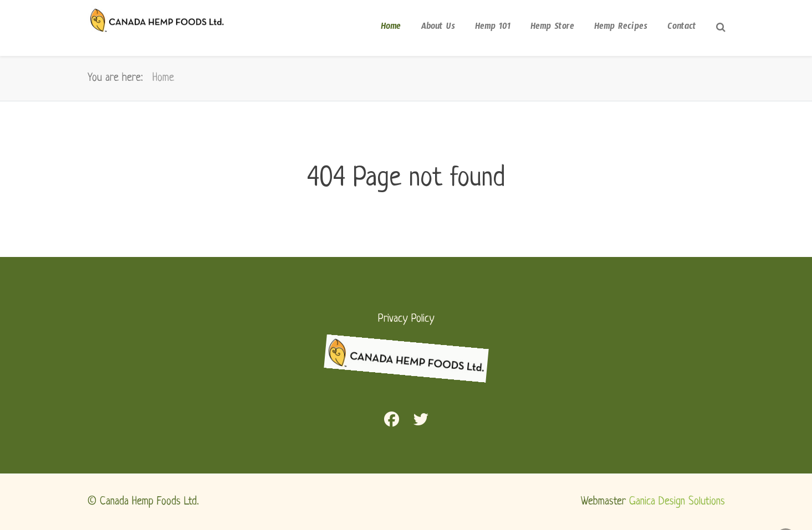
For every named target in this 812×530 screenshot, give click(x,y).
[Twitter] (421, 422)
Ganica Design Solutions (677, 502)
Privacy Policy (406, 319)
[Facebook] (392, 422)
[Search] (721, 30)
